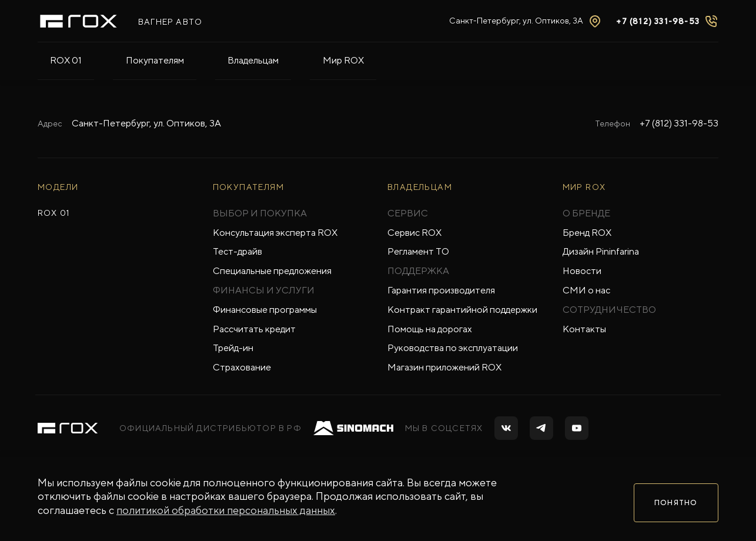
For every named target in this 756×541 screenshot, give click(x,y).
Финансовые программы (265, 310)
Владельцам (191, 60)
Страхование (242, 367)
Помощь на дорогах (430, 329)
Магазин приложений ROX (444, 367)
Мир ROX (256, 60)
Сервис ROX (414, 233)
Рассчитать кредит (254, 329)
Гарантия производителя (441, 290)
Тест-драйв (237, 251)
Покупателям (117, 60)
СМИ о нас (586, 290)
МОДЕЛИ (58, 187)
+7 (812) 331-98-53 (679, 123)
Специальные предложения (272, 271)
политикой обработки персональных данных (226, 515)
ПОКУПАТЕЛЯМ (248, 187)
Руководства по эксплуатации (453, 348)
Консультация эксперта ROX (275, 233)
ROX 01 (53, 60)
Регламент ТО (418, 251)
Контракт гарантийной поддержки (462, 310)
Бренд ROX (587, 233)
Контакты (584, 329)
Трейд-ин (233, 348)
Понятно (676, 502)
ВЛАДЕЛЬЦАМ (420, 187)
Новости (582, 271)
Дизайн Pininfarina (601, 251)
